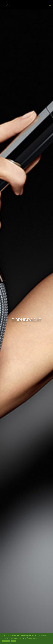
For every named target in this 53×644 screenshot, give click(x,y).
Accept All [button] (13, 641)
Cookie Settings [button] (6, 641)
